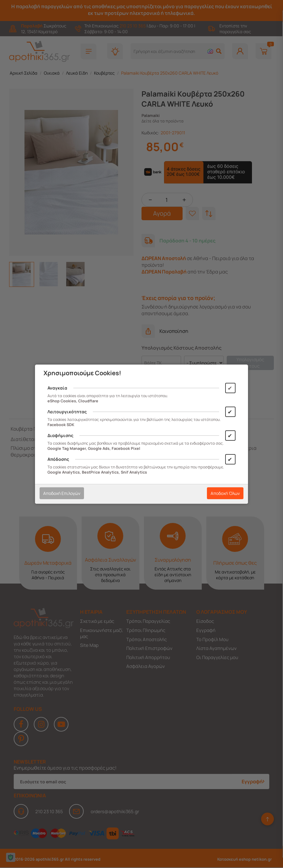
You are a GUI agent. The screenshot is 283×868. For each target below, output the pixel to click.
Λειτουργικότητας (67, 412)
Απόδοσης (58, 459)
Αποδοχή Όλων (225, 493)
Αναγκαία (57, 388)
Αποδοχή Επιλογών (62, 493)
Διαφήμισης (60, 435)
